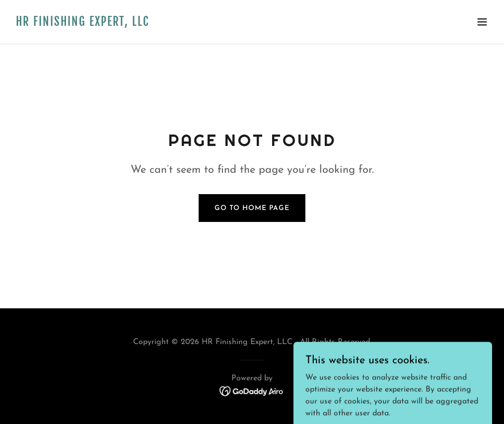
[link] (82, 24)
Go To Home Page (252, 208)
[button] (482, 22)
